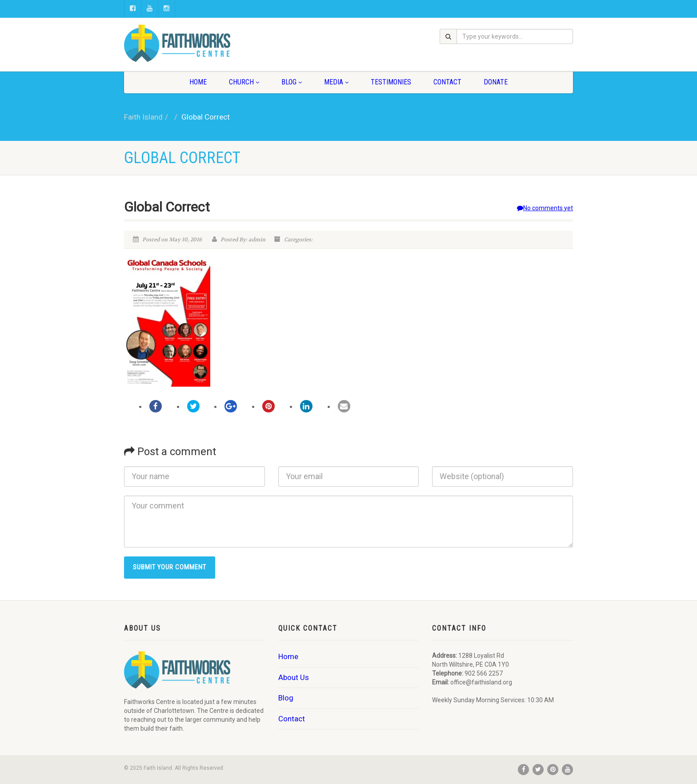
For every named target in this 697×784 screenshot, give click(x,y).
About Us (294, 677)
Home (198, 82)
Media (336, 82)
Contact (447, 82)
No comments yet (545, 208)
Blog (292, 82)
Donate (496, 82)
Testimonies (391, 82)
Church (244, 82)
